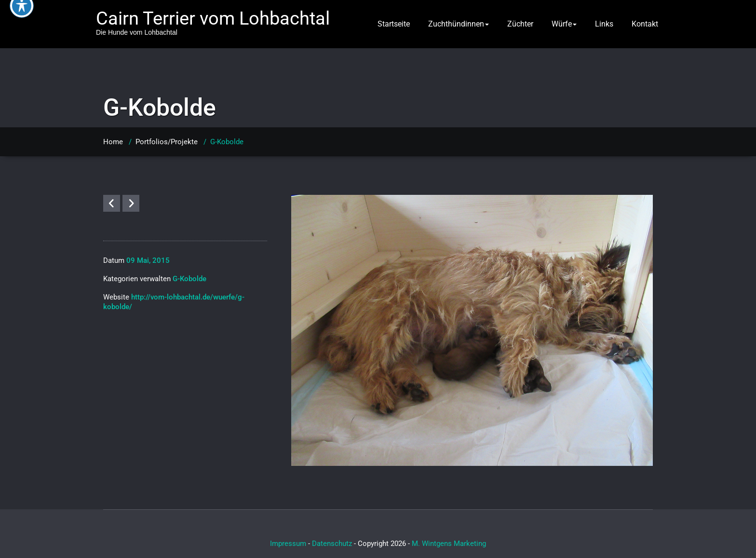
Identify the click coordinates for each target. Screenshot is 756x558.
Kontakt (645, 24)
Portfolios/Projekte (167, 142)
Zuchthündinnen (459, 24)
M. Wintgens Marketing (449, 544)
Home (113, 142)
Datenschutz (332, 544)
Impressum (288, 544)
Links (604, 24)
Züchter (520, 24)
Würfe (564, 24)
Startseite (394, 24)
